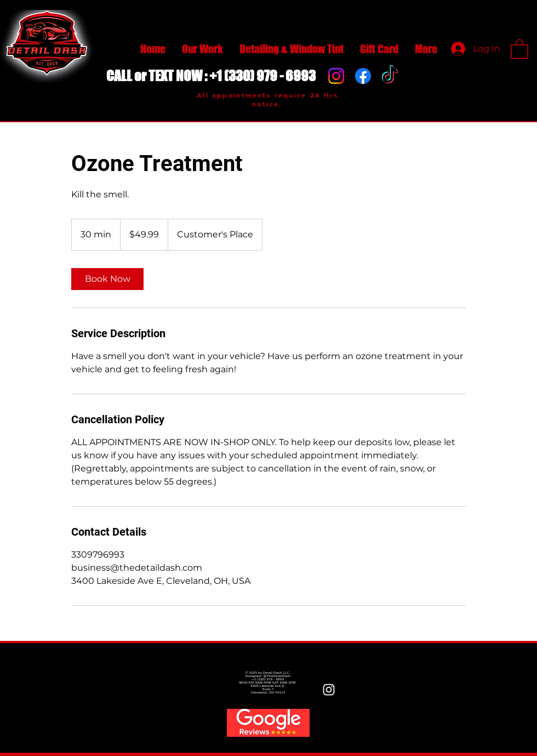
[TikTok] (390, 76)
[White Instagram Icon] (329, 690)
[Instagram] (336, 76)
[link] (107, 279)
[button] (519, 48)
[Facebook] (363, 76)
